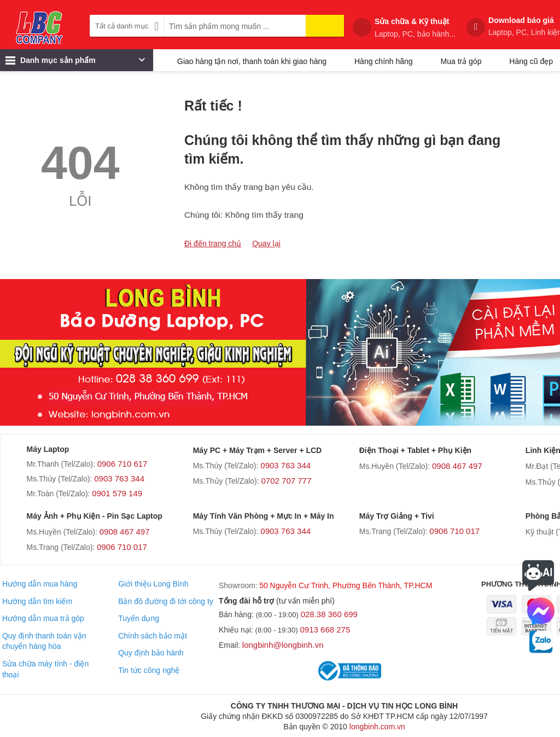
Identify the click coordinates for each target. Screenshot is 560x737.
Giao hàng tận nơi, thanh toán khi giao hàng (252, 61)
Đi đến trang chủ (213, 243)
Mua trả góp (461, 61)
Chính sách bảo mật (153, 636)
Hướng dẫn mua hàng (40, 584)
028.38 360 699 (329, 614)
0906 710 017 (122, 547)
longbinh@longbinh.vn (283, 645)
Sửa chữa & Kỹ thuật (415, 28)
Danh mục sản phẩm (75, 63)
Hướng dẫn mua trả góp (43, 618)
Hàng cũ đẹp (531, 61)
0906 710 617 (122, 464)
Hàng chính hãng (384, 61)
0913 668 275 (325, 629)
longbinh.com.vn (377, 727)
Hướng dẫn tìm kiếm (37, 601)
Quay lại (266, 243)
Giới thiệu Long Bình (153, 584)
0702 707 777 (287, 481)
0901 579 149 (117, 493)
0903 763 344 (119, 478)
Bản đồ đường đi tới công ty (166, 601)
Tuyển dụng (139, 618)
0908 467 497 (457, 466)
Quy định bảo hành (151, 653)
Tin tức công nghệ (149, 670)
